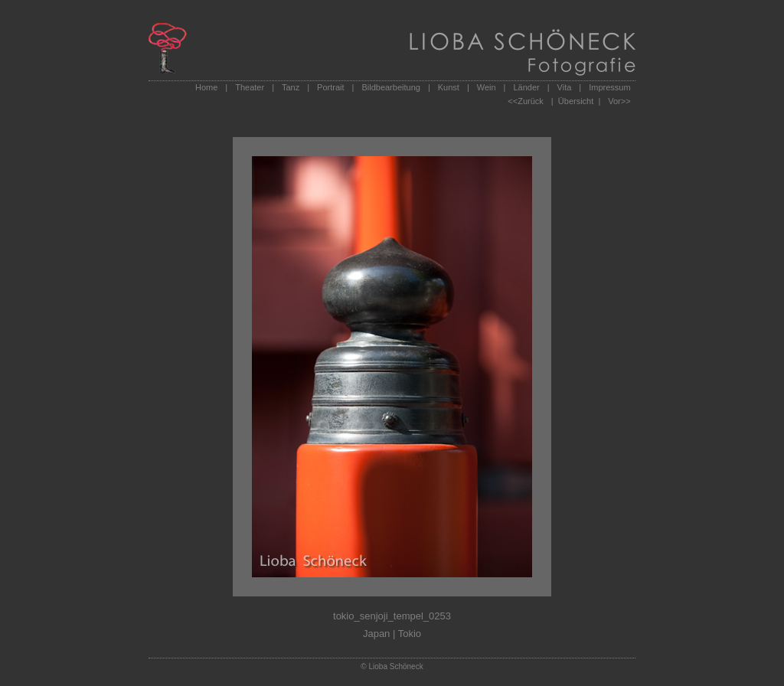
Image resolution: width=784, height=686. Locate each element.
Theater (250, 87)
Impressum (609, 87)
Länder (526, 87)
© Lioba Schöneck (392, 666)
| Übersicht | (576, 101)
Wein (487, 87)
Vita (565, 87)
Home (206, 87)
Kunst (449, 87)
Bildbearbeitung (390, 87)
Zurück (531, 101)
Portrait (330, 87)
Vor (614, 101)
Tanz (291, 87)
